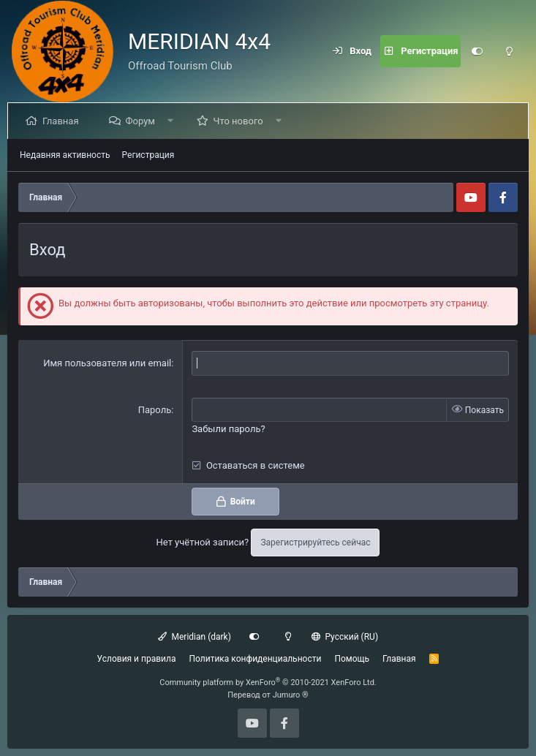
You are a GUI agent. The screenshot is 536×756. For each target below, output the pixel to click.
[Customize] (477, 51)
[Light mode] (509, 51)
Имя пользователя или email (107, 363)
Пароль (155, 410)
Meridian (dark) (195, 637)
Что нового (241, 121)
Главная (63, 121)
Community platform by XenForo (268, 683)
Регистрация (148, 155)
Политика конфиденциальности (255, 659)
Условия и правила (137, 659)
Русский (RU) (345, 637)
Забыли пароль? (228, 429)
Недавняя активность (65, 155)
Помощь (352, 659)
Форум (143, 121)
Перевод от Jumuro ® (268, 695)
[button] (174, 121)
